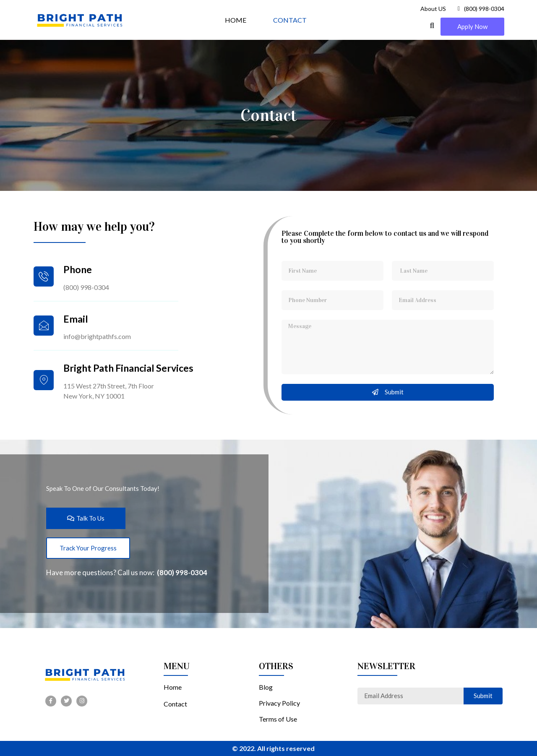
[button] (472, 27)
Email (76, 319)
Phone (78, 269)
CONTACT (290, 20)
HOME (236, 20)
